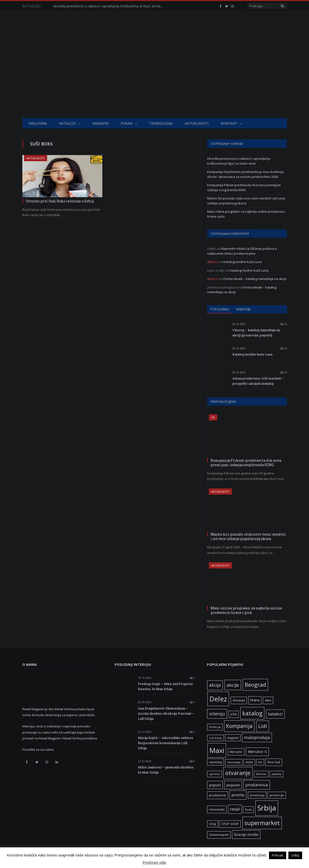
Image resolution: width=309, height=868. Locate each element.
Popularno (220, 309)
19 (283, 324)
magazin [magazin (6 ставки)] (233, 738)
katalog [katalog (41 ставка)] (252, 713)
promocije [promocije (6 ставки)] (277, 795)
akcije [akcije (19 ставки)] (233, 685)
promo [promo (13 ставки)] (238, 795)
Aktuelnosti (197, 123)
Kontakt (229, 123)
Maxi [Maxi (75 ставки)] (217, 750)
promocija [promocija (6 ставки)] (257, 795)
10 (283, 372)
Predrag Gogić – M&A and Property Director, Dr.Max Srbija (165, 686)
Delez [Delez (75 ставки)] (218, 699)
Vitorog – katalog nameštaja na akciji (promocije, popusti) (256, 333)
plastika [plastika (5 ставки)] (276, 774)
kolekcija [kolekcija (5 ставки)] (215, 727)
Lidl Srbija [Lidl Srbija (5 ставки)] (215, 738)
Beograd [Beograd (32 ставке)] (255, 684)
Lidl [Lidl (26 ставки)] (263, 726)
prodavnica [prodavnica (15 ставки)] (257, 785)
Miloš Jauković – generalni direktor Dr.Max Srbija (166, 770)
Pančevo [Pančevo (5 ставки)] (261, 774)
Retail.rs (213, 262)
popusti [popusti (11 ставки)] (233, 785)
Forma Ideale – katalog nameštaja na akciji (255, 279)
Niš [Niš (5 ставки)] (260, 762)
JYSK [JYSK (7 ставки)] (234, 714)
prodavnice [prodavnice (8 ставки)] (218, 795)
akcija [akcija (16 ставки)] (215, 685)
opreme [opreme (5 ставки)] (215, 774)
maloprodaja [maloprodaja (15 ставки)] (257, 737)
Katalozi (67, 123)
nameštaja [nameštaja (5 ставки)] (234, 762)
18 (283, 348)
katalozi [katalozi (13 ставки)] (275, 714)
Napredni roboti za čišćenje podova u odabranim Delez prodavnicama (242, 251)
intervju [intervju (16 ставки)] (217, 714)
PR (213, 417)
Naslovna (38, 123)
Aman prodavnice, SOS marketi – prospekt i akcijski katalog (258, 381)
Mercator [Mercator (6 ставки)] (236, 752)
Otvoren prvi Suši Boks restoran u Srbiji (60, 201)
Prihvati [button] (278, 855)
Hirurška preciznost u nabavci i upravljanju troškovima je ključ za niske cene (109, 6)
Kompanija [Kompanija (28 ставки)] (239, 726)
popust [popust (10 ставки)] (215, 785)
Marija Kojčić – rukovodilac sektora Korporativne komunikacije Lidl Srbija (165, 743)
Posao (127, 123)
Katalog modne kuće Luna (243, 262)
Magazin (101, 123)
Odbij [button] (295, 855)
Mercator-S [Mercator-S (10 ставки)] (257, 751)
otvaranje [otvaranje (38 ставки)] (238, 773)
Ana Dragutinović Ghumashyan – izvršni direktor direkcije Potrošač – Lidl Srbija (166, 713)
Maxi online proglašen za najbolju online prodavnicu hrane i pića (246, 610)
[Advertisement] (155, 81)
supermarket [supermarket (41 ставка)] (262, 823)
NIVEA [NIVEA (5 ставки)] (249, 762)
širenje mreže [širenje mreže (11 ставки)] (246, 834)
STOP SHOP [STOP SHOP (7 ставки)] (230, 824)
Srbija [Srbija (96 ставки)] (267, 808)
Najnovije (243, 309)
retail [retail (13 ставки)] (235, 809)
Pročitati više (154, 862)
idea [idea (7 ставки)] (268, 700)
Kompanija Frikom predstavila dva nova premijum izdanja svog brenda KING (244, 187)
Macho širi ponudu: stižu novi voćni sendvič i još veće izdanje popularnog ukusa (246, 201)
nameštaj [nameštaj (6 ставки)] (215, 762)
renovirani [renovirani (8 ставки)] (217, 809)
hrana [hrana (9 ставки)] (255, 700)
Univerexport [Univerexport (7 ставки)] (219, 835)
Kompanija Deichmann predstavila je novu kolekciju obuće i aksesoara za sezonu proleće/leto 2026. (246, 174)
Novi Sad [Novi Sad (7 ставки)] (274, 762)
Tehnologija (161, 123)
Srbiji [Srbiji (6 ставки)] (213, 824)
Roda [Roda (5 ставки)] (248, 810)
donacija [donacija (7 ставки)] (239, 700)
